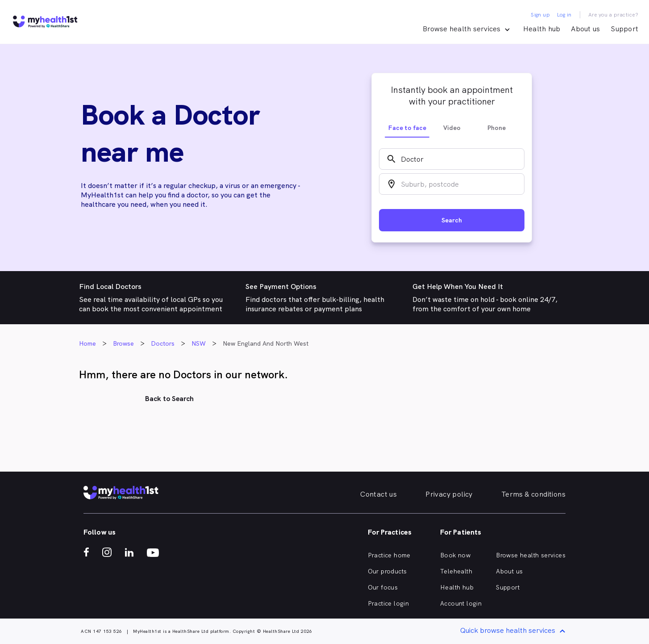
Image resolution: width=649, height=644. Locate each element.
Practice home (389, 555)
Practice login (389, 603)
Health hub (542, 29)
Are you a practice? (614, 15)
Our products (387, 571)
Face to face (407, 128)
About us (585, 29)
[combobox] (452, 159)
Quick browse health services (514, 631)
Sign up (540, 15)
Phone (497, 128)
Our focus (383, 587)
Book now (455, 555)
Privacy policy (449, 494)
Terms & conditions (533, 494)
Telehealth (456, 571)
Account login (461, 603)
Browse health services (531, 555)
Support (624, 29)
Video (452, 128)
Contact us (379, 494)
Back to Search (169, 399)
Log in (564, 15)
